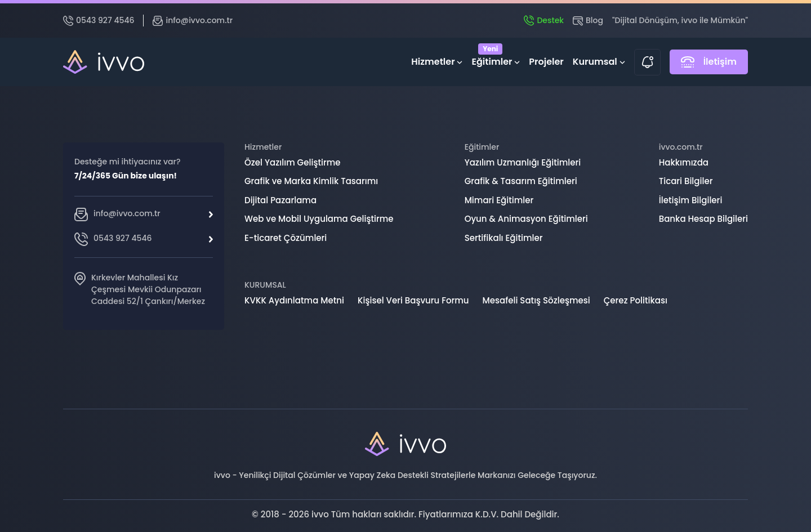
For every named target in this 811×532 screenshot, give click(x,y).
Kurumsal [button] (599, 62)
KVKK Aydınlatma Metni (294, 300)
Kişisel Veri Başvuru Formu (413, 300)
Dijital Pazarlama (280, 200)
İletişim (709, 62)
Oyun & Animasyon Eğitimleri (526, 219)
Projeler (546, 62)
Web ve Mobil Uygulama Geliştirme (319, 219)
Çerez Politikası (636, 300)
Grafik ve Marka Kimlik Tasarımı (311, 181)
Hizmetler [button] (437, 62)
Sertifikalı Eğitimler (504, 238)
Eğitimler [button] (496, 59)
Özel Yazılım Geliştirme (293, 162)
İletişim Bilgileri (691, 200)
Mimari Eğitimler (499, 200)
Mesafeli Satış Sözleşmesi (536, 300)
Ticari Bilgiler (686, 181)
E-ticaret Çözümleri (286, 238)
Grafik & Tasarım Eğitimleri (521, 181)
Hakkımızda (684, 162)
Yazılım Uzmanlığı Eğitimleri (523, 162)
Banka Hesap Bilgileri (703, 219)
